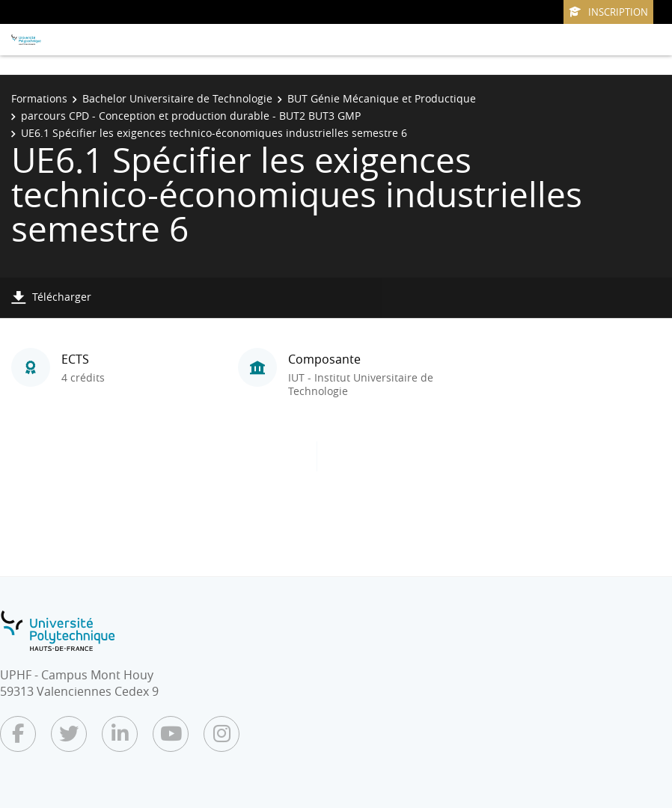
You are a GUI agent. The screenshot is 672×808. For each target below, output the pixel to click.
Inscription (608, 12)
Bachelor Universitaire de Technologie (177, 98)
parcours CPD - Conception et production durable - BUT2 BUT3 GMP (191, 116)
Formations (39, 98)
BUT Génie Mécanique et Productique (382, 98)
